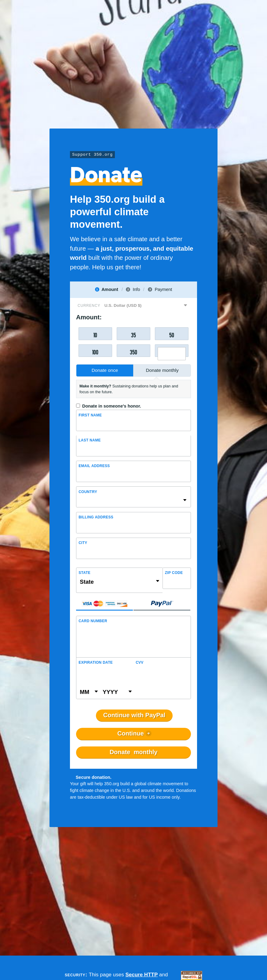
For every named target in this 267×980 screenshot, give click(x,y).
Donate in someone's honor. (112, 406)
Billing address (96, 517)
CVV (140, 662)
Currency (89, 306)
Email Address (94, 466)
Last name (90, 440)
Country (88, 492)
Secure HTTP (141, 975)
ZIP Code (174, 573)
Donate (134, 752)
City (83, 543)
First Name (90, 415)
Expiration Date (96, 662)
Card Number (93, 621)
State (84, 573)
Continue (131, 734)
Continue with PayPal (134, 715)
